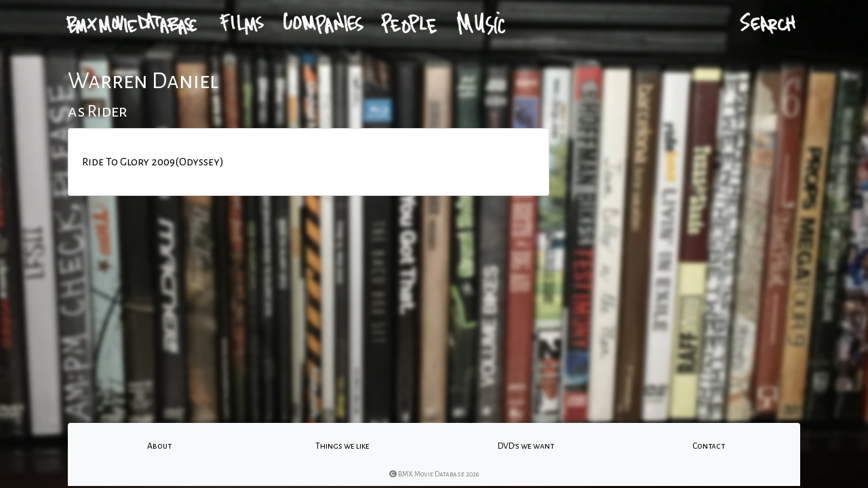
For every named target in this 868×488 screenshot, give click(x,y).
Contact (709, 446)
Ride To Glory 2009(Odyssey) (153, 162)
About (159, 446)
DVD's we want (526, 446)
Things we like (342, 446)
